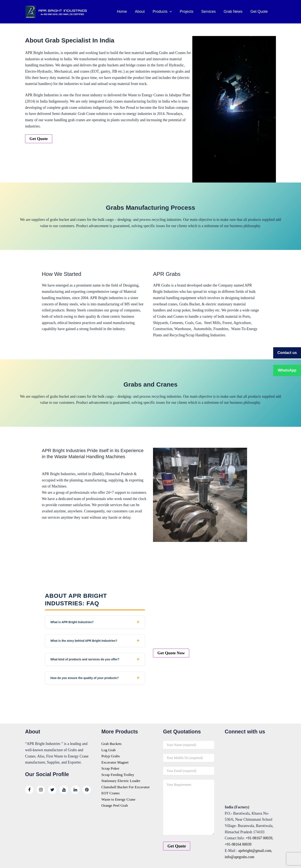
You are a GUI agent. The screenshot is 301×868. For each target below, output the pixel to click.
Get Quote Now (171, 653)
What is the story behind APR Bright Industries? (84, 641)
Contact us (287, 353)
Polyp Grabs (111, 756)
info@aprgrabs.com (240, 857)
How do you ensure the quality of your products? (85, 678)
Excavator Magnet (115, 762)
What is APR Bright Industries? (72, 622)
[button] (172, 12)
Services (210, 12)
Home (125, 12)
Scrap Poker (110, 769)
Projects (188, 12)
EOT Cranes (111, 793)
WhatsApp (287, 370)
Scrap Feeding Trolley (118, 775)
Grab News (234, 12)
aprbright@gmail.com (255, 851)
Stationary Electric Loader (121, 781)
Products (164, 12)
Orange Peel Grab (115, 806)
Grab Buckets (112, 744)
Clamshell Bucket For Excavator (126, 787)
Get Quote (259, 12)
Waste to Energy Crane (119, 800)
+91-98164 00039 (238, 844)
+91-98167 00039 (259, 838)
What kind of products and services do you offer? (85, 659)
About (142, 12)
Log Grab (109, 750)
